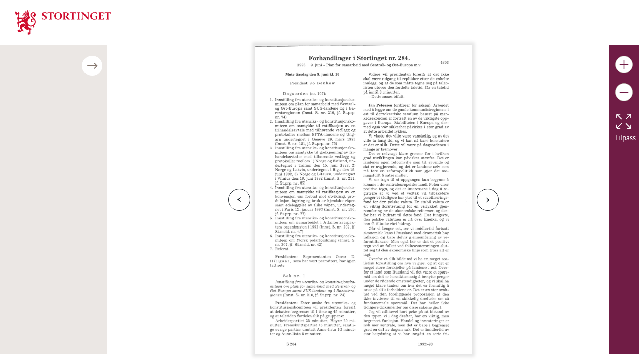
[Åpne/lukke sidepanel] (227, 66)
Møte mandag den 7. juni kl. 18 (68, 84)
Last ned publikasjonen (68, 235)
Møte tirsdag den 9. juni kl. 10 (65, 130)
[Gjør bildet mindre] (624, 92)
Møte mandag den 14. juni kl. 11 (70, 175)
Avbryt (133, 311)
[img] (63, 22)
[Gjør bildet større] (624, 64)
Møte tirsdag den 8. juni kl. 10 (65, 99)
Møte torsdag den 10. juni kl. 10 (69, 145)
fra (74, 285)
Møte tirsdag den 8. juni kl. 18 (65, 115)
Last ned (184, 311)
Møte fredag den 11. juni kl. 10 (67, 160)
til (106, 285)
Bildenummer (37, 199)
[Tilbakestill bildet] (624, 121)
